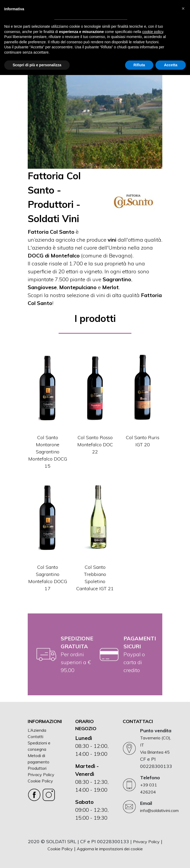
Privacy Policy (41, 775)
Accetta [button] (171, 65)
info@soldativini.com (159, 810)
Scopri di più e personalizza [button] (37, 65)
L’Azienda (37, 730)
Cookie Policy (40, 781)
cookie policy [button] (153, 32)
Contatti (35, 736)
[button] (183, 8)
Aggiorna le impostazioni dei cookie (110, 849)
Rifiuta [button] (139, 65)
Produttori (37, 768)
